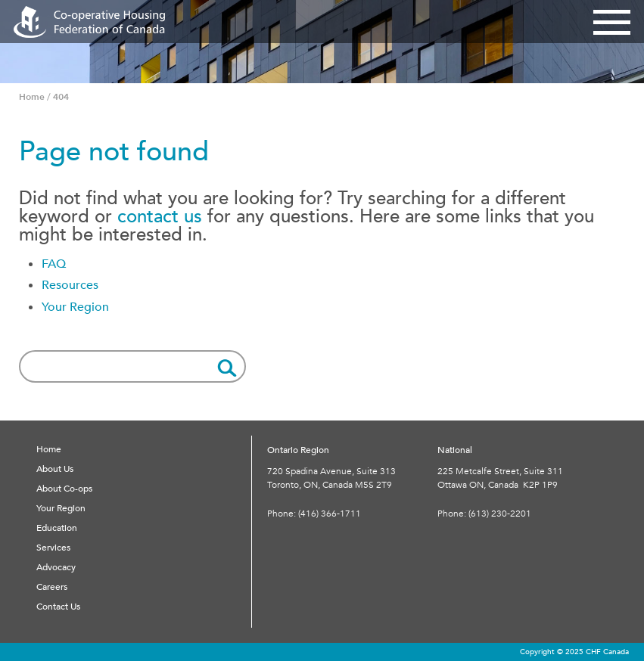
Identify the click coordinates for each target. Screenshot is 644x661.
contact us (160, 217)
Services (53, 548)
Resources (70, 285)
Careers (52, 587)
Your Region (75, 307)
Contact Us (58, 607)
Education (57, 528)
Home (49, 449)
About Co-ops (64, 489)
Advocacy (56, 567)
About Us (55, 469)
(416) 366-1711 (330, 514)
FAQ (54, 264)
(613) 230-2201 (500, 514)
